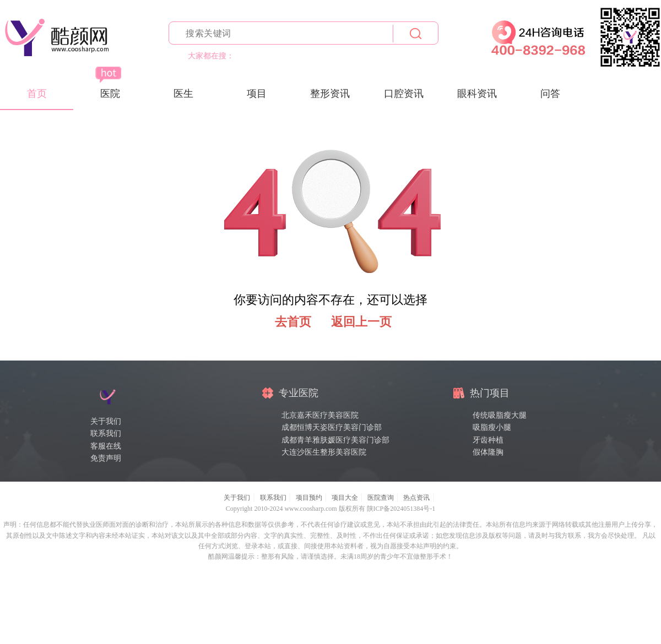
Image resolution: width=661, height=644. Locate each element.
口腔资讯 (404, 94)
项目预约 (309, 498)
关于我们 (106, 421)
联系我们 (106, 433)
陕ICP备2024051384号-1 (401, 509)
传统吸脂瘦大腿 (500, 415)
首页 (37, 94)
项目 (257, 94)
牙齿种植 (488, 440)
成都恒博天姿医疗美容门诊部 (332, 427)
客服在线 (106, 446)
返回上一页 (361, 322)
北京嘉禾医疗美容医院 (320, 415)
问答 (550, 94)
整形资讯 (330, 94)
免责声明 (106, 458)
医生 (183, 94)
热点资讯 (416, 498)
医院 (110, 94)
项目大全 (345, 498)
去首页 (293, 322)
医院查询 (381, 498)
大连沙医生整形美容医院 (324, 452)
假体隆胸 (488, 452)
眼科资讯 (477, 94)
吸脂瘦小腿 (492, 427)
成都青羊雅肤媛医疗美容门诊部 (335, 440)
